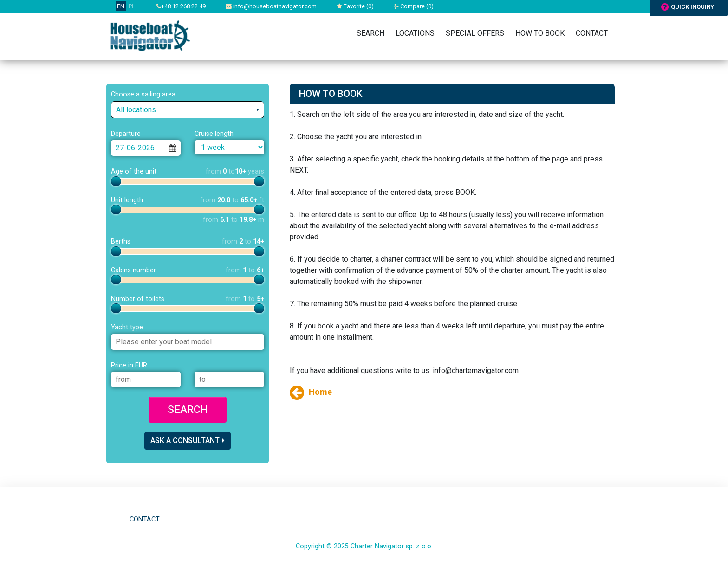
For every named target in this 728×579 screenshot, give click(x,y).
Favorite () (355, 6)
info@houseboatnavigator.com (271, 6)
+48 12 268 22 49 (181, 6)
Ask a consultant (188, 441)
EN (121, 6)
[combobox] (188, 110)
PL (132, 6)
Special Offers (475, 33)
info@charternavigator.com (476, 370)
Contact (592, 33)
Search (370, 33)
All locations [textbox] (136, 110)
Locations (415, 33)
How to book (540, 33)
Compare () (414, 6)
